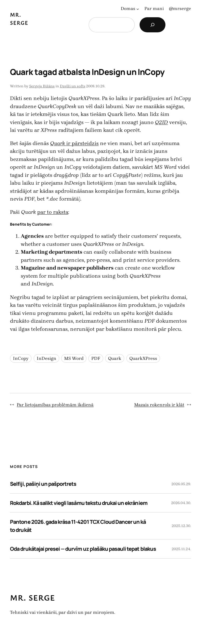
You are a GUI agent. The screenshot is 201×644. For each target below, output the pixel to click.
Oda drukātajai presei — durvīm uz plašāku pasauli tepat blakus (83, 549)
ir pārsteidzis (74, 143)
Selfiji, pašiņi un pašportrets (43, 484)
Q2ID (161, 122)
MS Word (74, 358)
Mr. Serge (32, 598)
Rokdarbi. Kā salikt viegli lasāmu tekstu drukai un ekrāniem (79, 503)
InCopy (21, 358)
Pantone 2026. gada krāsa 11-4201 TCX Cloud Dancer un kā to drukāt (78, 526)
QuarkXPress (143, 358)
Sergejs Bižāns (42, 86)
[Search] (153, 25)
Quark (115, 358)
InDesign (46, 358)
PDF (96, 358)
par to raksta (53, 212)
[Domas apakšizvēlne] (138, 9)
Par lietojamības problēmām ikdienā (55, 405)
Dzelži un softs (73, 86)
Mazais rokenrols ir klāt (159, 405)
